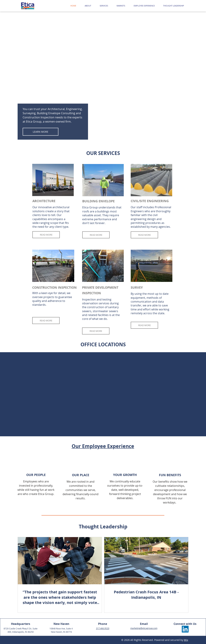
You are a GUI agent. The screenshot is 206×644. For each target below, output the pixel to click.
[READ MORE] (46, 235)
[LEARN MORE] (41, 132)
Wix (186, 640)
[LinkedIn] (185, 629)
